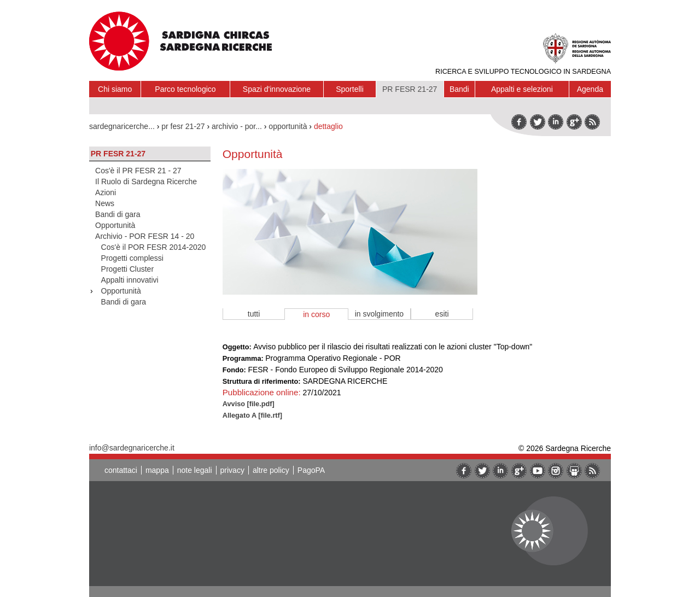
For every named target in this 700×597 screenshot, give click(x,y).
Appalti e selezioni (522, 89)
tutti (254, 314)
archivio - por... (237, 126)
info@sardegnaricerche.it (132, 448)
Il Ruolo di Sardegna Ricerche (146, 182)
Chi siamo (115, 89)
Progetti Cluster (127, 269)
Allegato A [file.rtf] (252, 415)
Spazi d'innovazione (277, 89)
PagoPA (311, 470)
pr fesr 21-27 (183, 126)
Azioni (106, 192)
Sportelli (350, 89)
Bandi (459, 89)
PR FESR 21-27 (410, 89)
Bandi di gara (118, 214)
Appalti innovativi (130, 280)
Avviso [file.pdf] (249, 404)
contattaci (121, 470)
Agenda (590, 89)
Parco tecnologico (185, 89)
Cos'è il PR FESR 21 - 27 (138, 171)
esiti (442, 314)
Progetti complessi (132, 258)
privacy (232, 470)
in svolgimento (380, 314)
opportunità (288, 126)
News (105, 203)
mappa (157, 470)
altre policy (271, 470)
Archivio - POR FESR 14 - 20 (145, 236)
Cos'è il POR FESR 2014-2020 (154, 247)
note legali (195, 470)
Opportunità (115, 225)
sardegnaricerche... (122, 126)
